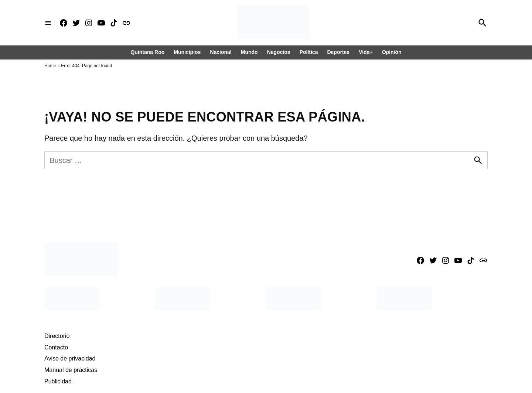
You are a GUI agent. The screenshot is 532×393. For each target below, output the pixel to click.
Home (50, 66)
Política (309, 52)
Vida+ (366, 52)
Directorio (57, 336)
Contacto (56, 347)
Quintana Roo (147, 52)
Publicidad (58, 381)
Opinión (392, 52)
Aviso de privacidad (70, 358)
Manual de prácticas (71, 370)
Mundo (249, 52)
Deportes (338, 52)
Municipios (187, 52)
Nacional (221, 52)
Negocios (279, 52)
